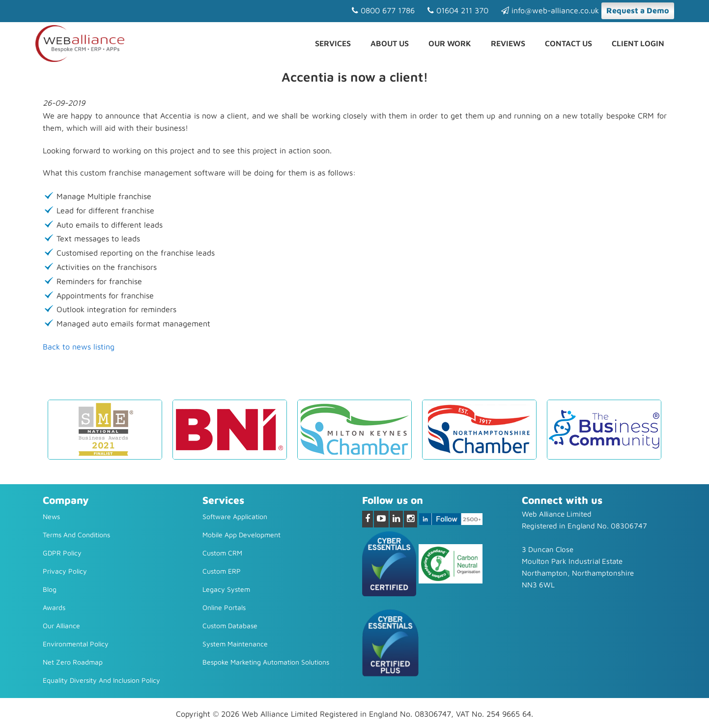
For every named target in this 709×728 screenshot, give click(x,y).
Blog (50, 589)
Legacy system (226, 589)
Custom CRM (222, 553)
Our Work (450, 43)
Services (333, 43)
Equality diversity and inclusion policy (101, 680)
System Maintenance (235, 644)
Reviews (508, 43)
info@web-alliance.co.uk (550, 10)
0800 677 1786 (383, 10)
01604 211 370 (458, 10)
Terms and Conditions (76, 535)
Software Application (235, 516)
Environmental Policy (76, 644)
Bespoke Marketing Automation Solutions (266, 662)
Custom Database (230, 626)
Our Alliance (61, 626)
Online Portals (224, 607)
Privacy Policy (65, 571)
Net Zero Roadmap (73, 662)
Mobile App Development (241, 535)
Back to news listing (79, 347)
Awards (54, 607)
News (51, 516)
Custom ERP (222, 571)
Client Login (638, 43)
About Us (390, 43)
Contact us (568, 43)
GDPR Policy (62, 553)
